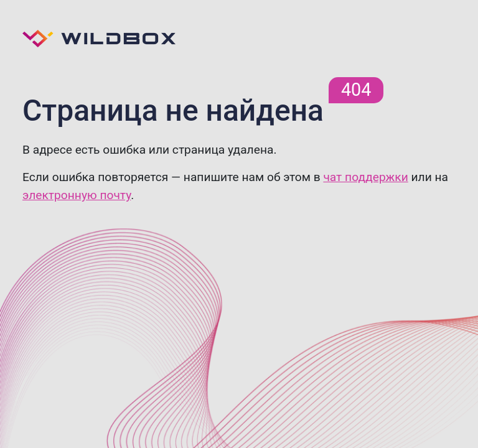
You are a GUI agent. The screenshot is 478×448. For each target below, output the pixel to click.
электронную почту (77, 195)
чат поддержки (365, 177)
